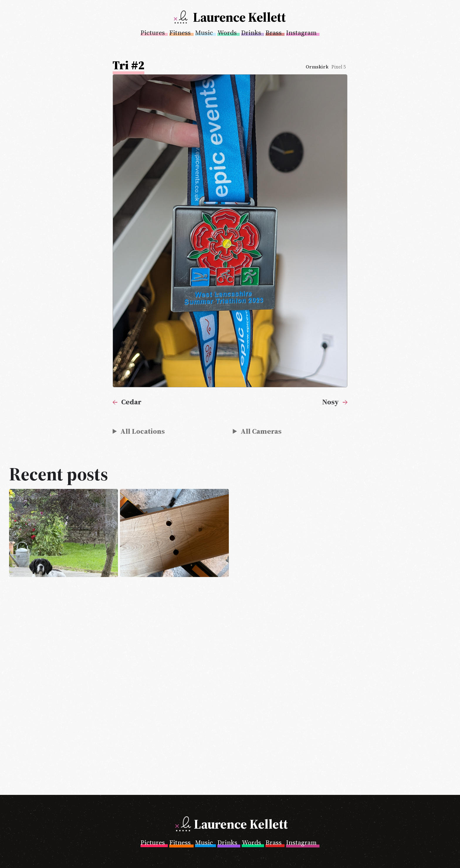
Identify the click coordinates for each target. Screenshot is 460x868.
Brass (274, 33)
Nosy (330, 402)
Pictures (153, 33)
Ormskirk (317, 67)
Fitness (180, 33)
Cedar (131, 402)
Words (227, 33)
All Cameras (261, 431)
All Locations (143, 431)
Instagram (301, 33)
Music (204, 33)
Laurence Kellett (239, 17)
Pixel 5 (339, 67)
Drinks (251, 33)
